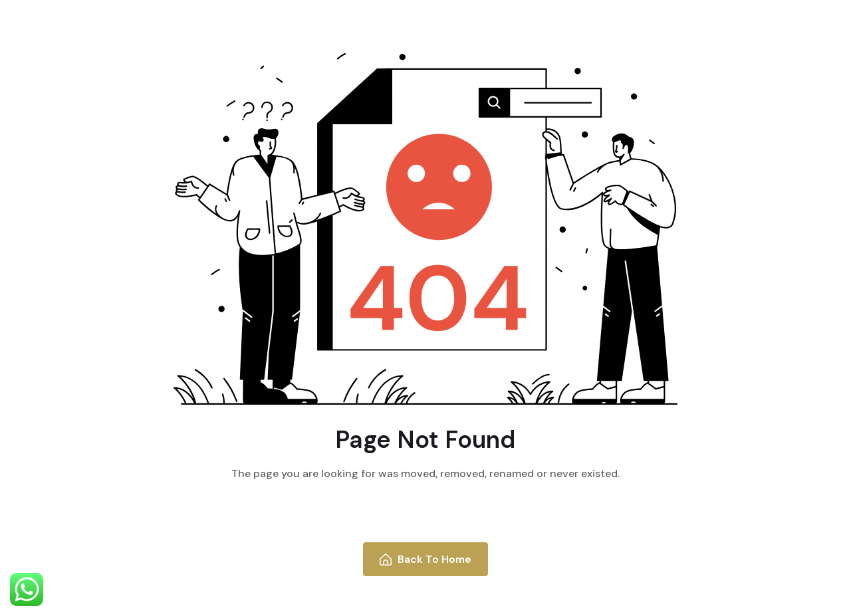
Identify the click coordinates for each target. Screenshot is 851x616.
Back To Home (426, 559)
